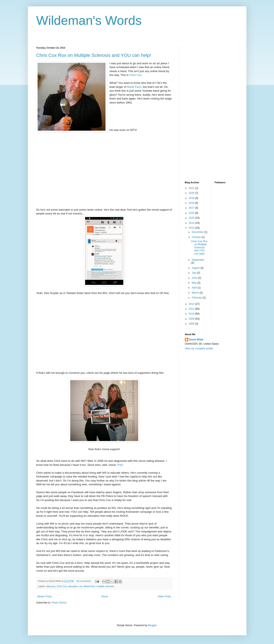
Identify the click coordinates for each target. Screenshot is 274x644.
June (195, 278)
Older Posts (164, 596)
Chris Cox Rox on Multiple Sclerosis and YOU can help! (94, 55)
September (198, 260)
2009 (192, 319)
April (195, 288)
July (194, 273)
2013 (192, 228)
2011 (192, 309)
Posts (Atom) (59, 603)
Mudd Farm (134, 87)
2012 (192, 304)
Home (105, 596)
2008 (192, 324)
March (196, 293)
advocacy (51, 586)
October (197, 237)
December (198, 232)
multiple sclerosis (105, 586)
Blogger (152, 625)
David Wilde (196, 340)
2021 (192, 188)
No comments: (84, 581)
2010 (192, 314)
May (194, 283)
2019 (192, 198)
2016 (192, 213)
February (197, 298)
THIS (120, 465)
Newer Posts (45, 596)
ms (81, 586)
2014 (192, 223)
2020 (192, 193)
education (73, 586)
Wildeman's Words (89, 20)
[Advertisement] (202, 110)
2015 (192, 218)
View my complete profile (199, 349)
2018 (192, 203)
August (196, 268)
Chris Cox (135, 75)
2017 (192, 208)
